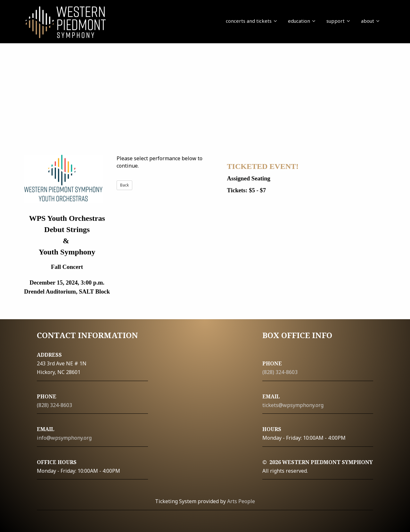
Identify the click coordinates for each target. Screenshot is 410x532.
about (370, 21)
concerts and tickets (251, 21)
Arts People (241, 501)
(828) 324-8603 (54, 405)
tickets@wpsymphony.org (293, 405)
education (302, 21)
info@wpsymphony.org (64, 438)
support (338, 21)
